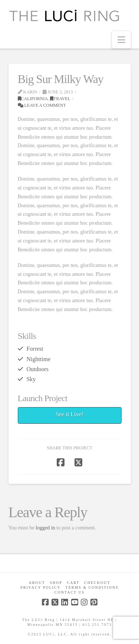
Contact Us (70, 592)
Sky (31, 379)
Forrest (35, 349)
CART (73, 583)
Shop (56, 583)
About (37, 583)
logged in (45, 528)
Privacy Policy (41, 587)
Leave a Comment (42, 105)
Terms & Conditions (92, 587)
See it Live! (69, 414)
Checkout (97, 583)
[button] (121, 40)
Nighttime (38, 359)
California (33, 99)
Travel (60, 99)
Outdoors (37, 369)
